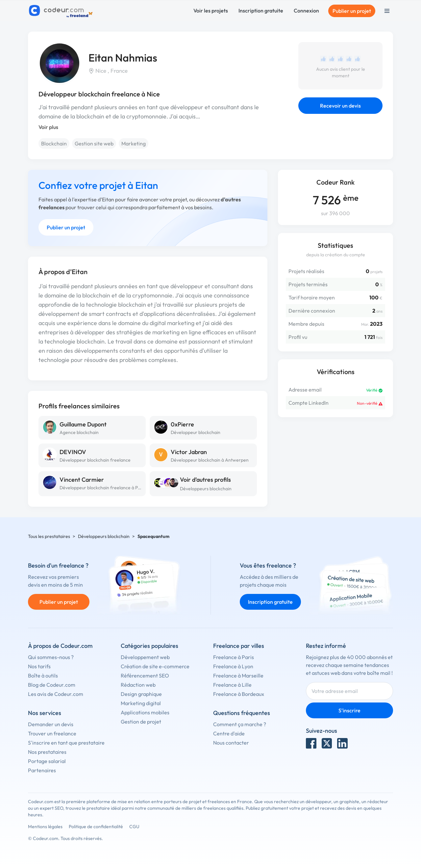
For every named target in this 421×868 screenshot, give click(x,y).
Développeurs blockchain (206, 489)
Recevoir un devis (340, 106)
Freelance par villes (239, 646)
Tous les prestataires (49, 536)
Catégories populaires (149, 646)
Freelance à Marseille (238, 676)
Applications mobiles (145, 712)
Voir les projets (211, 11)
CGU (134, 827)
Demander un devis (51, 724)
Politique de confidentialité (96, 827)
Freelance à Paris (234, 657)
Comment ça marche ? (240, 724)
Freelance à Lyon (233, 666)
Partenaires (42, 770)
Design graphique (141, 694)
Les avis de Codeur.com (56, 694)
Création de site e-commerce (155, 666)
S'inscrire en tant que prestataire (66, 743)
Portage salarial (47, 761)
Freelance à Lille (232, 685)
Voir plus (48, 127)
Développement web (145, 657)
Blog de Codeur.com (52, 685)
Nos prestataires (47, 752)
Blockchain (54, 143)
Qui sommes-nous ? (51, 657)
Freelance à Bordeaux (239, 694)
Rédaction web (138, 685)
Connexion (306, 11)
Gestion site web (94, 143)
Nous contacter (231, 743)
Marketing (134, 143)
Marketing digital (141, 703)
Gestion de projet (141, 722)
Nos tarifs (39, 666)
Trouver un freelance (52, 733)
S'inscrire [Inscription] (349, 710)
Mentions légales (45, 827)
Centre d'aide (229, 733)
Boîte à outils (43, 676)
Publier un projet (352, 11)
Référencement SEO (145, 676)
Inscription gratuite (261, 11)
